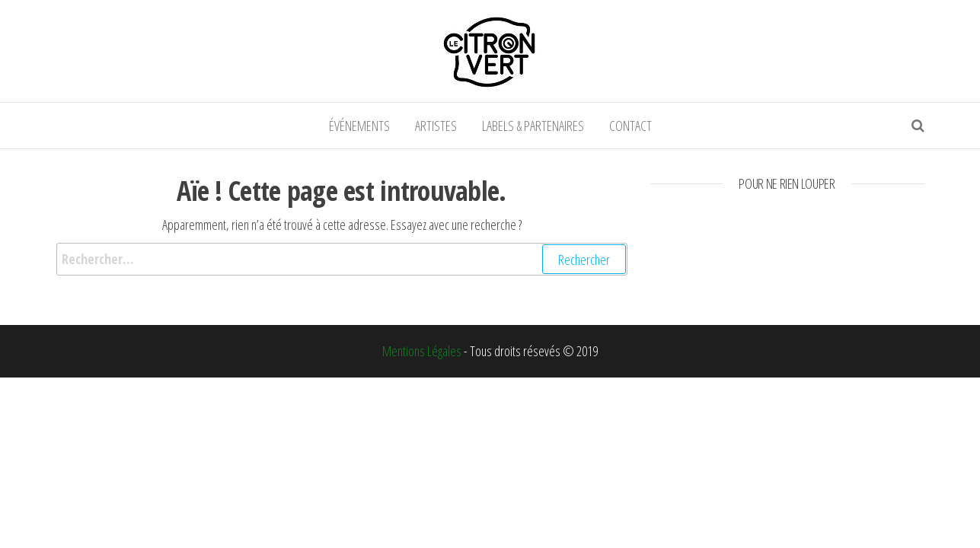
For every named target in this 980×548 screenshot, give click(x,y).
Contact (630, 126)
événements (359, 126)
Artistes (436, 126)
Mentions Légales (422, 351)
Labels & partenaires (533, 126)
